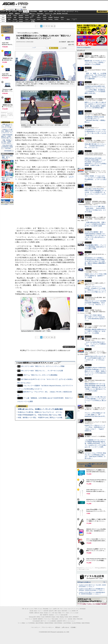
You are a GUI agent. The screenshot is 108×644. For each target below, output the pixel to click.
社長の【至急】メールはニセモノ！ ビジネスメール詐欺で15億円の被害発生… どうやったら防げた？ (96, 179)
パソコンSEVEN (33, 15)
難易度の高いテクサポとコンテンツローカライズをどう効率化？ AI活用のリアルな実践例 (96, 62)
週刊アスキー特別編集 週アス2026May (7, 179)
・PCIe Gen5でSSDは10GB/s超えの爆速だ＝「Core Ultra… (7, 147)
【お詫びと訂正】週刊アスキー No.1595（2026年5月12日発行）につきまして (92, 586)
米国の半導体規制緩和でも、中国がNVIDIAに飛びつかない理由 (40, 415)
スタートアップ (70, 11)
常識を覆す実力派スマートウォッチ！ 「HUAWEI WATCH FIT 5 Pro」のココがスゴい (95, 146)
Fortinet (56, 19)
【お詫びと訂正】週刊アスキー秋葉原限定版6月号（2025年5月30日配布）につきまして (92, 593)
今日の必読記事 (36, 621)
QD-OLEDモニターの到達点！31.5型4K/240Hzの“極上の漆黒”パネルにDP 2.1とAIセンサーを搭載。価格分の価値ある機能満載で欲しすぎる (95, 261)
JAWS (9, 19)
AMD (15, 17)
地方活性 (59, 13)
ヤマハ (62, 19)
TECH (20, 11)
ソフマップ (27, 21)
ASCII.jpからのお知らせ (84, 582)
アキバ (59, 11)
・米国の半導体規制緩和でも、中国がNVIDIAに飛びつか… (7, 136)
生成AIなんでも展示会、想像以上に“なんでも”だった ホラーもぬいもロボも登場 (46, 412)
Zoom (68, 19)
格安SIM (11, 13)
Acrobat (15, 19)
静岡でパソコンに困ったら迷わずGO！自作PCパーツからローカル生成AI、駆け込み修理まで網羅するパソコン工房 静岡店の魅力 (95, 105)
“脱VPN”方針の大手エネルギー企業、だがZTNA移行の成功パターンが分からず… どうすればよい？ (95, 359)
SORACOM (48, 617)
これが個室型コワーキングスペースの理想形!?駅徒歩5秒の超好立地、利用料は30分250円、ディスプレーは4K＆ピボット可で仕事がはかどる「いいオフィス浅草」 (96, 443)
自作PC (51, 11)
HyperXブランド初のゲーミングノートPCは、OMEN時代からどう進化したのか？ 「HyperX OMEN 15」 (95, 428)
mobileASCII (60, 621)
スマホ (64, 11)
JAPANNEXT (21, 21)
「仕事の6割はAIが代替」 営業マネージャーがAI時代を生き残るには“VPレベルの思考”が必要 (95, 224)
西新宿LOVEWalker (49, 623)
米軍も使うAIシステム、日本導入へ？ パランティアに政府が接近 (40, 409)
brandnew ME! (33, 21)
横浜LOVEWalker (40, 623)
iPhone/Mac (34, 11)
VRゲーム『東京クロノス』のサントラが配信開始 (40, 375)
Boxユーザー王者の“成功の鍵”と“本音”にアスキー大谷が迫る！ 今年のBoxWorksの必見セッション (95, 318)
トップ (3, 11)
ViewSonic (56, 17)
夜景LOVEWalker (58, 623)
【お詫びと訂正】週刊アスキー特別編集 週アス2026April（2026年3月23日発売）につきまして (92, 590)
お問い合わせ (65, 627)
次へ (52, 26)
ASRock (39, 17)
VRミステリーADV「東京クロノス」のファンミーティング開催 (43, 366)
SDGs (55, 13)
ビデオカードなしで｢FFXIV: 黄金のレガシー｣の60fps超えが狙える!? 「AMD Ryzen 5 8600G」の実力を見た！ (95, 456)
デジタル (22, 4)
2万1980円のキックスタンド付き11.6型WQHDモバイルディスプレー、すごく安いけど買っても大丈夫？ (95, 132)
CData (45, 19)
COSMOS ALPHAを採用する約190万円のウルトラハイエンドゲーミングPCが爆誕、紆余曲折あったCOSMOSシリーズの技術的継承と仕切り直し (95, 90)
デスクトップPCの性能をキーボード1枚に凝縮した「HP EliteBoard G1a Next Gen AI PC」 (95, 415)
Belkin (62, 17)
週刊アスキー (33, 13)
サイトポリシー (36, 627)
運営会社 (58, 627)
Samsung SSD (32, 617)
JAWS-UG (37, 613)
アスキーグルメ (25, 13)
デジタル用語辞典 (52, 621)
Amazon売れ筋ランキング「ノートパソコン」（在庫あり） (7, 29)
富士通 (9, 16)
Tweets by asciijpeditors (84, 47)
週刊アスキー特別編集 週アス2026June (7, 157)
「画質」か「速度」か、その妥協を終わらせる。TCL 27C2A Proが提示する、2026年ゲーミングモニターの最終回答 (96, 76)
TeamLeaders (40, 13)
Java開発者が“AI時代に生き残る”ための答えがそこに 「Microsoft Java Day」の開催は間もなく (95, 119)
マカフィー (9, 21)
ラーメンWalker (21, 623)
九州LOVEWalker (67, 623)
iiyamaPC (21, 16)
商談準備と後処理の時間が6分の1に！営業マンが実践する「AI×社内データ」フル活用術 (95, 331)
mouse (15, 16)
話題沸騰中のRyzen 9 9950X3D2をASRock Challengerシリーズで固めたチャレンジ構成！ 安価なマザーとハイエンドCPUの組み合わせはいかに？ (96, 371)
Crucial (45, 17)
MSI (39, 16)
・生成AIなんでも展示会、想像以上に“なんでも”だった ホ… (7, 131)
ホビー (46, 11)
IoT (10, 11)
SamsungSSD (32, 17)
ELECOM (9, 17)
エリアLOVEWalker (30, 623)
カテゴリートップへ (69, 347)
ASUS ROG (21, 17)
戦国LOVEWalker (86, 623)
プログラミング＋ (63, 619)
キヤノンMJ (15, 21)
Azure (27, 19)
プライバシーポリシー (48, 627)
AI (7, 11)
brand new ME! (64, 615)
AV (55, 11)
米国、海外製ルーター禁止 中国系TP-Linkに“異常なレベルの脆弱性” (42, 417)
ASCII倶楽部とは (9, 151)
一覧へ (104, 582)
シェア (34, 47)
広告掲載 (73, 627)
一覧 (47, 48)
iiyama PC (51, 611)
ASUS (45, 16)
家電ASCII (17, 13)
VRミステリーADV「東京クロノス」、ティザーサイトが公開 (42, 371)
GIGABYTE (27, 17)
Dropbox (39, 19)
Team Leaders (55, 619)
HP (51, 16)
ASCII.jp (8, 4)
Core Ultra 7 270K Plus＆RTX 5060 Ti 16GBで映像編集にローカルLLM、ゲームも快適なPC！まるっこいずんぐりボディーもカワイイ (95, 192)
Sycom (27, 16)
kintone (21, 19)
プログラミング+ (49, 13)
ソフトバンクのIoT (74, 19)
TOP (23, 609)
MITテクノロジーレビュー (69, 621)
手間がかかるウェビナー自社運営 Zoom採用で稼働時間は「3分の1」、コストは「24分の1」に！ (96, 303)
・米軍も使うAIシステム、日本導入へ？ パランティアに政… (7, 126)
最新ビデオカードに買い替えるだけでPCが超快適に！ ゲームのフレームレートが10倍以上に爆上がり (95, 400)
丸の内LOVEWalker (76, 623)
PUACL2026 (65, 13)
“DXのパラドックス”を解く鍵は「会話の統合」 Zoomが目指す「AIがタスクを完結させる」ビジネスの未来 (95, 209)
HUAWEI (51, 17)
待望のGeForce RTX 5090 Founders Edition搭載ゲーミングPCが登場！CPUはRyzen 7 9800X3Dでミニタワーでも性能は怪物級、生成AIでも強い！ (96, 162)
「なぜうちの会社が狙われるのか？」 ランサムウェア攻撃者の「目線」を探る (95, 344)
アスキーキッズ (4, 13)
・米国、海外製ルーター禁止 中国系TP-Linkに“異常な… (7, 142)
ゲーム (76, 11)
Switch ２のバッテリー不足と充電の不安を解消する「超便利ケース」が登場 (96, 276)
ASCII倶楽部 (102, 11)
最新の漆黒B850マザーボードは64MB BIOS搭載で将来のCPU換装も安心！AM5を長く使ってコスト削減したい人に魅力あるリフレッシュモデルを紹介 (95, 387)
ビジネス (14, 11)
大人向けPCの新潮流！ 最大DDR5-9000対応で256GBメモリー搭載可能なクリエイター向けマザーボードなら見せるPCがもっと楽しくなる (95, 235)
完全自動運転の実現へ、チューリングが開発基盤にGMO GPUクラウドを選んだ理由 (95, 247)
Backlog (50, 19)
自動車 (41, 11)
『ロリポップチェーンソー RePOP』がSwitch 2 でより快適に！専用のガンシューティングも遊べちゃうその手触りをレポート (95, 289)
